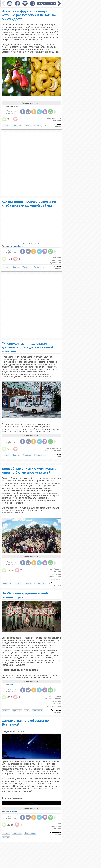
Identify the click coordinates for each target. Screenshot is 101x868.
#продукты (56, 118)
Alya (59, 125)
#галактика (56, 824)
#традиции (56, 701)
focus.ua (13, 685)
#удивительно (55, 263)
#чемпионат (56, 579)
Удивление (17, 125)
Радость (38, 125)
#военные (57, 704)
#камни (50, 569)
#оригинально (55, 574)
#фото (49, 448)
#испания (49, 699)
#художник (57, 448)
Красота (28, 125)
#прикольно (56, 260)
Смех (27, 711)
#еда (49, 118)
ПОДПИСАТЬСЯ (46, 3)
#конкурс (57, 569)
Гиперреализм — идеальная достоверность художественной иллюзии (27, 347)
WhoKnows (56, 583)
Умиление (26, 267)
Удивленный (55, 832)
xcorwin (57, 267)
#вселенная (56, 826)
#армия (49, 696)
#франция (57, 696)
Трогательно (37, 711)
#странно (57, 121)
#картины (49, 451)
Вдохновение (40, 455)
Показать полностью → (31, 103)
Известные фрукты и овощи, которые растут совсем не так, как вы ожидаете (29, 15)
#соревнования (55, 577)
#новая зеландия (54, 706)
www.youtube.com (17, 246)
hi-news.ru (14, 812)
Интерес (6, 125)
